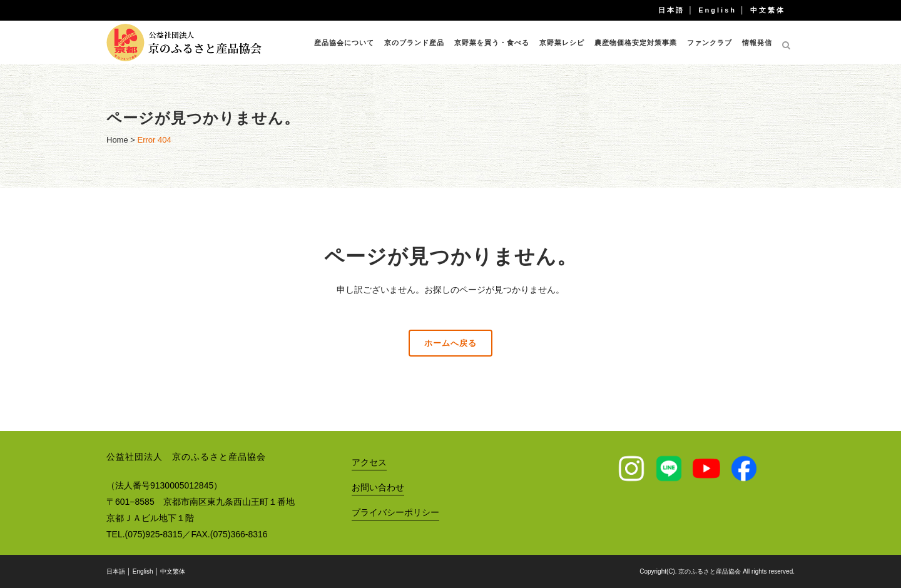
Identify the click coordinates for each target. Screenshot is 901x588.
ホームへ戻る (450, 343)
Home (117, 140)
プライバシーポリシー (395, 512)
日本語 (671, 10)
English (717, 10)
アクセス (369, 462)
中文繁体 (768, 10)
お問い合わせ (378, 487)
